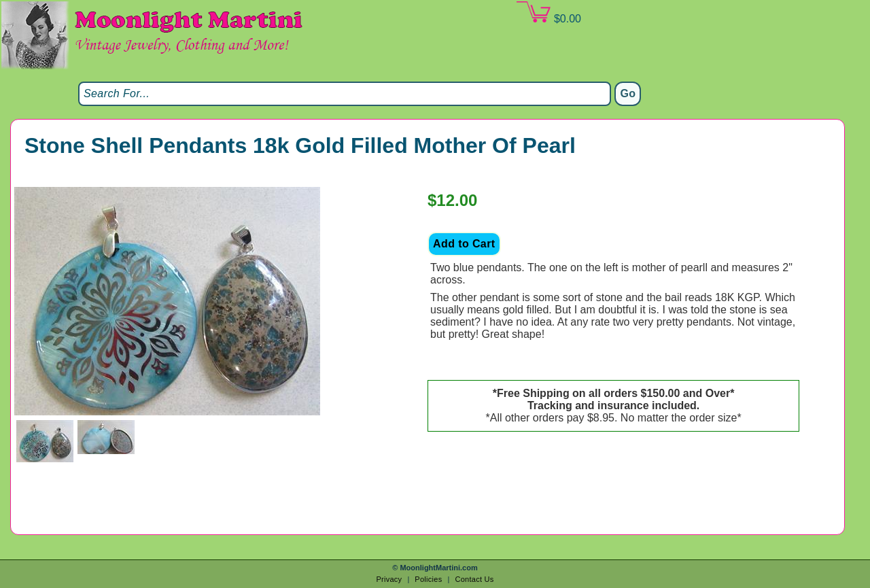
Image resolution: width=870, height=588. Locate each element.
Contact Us (474, 579)
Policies (428, 579)
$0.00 (549, 13)
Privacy (389, 579)
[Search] (345, 94)
